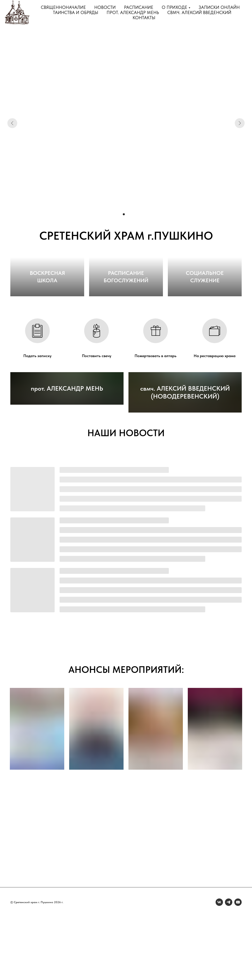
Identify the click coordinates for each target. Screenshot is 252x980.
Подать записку (37, 388)
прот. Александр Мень (133, 12)
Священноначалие (63, 7)
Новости (105, 7)
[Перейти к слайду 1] (119, 214)
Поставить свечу (97, 388)
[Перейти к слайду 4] (133, 214)
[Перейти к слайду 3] (128, 214)
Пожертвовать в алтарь (156, 388)
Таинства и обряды (76, 12)
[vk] (219, 965)
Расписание (139, 7)
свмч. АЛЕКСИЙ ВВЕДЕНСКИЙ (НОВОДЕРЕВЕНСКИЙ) (185, 455)
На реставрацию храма (215, 388)
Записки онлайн (219, 7)
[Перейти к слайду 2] (124, 214)
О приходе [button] (174, 7)
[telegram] (229, 965)
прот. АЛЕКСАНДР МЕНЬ (67, 459)
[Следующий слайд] (240, 123)
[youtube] (238, 965)
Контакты (144, 18)
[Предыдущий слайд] (12, 123)
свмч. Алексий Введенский (199, 12)
